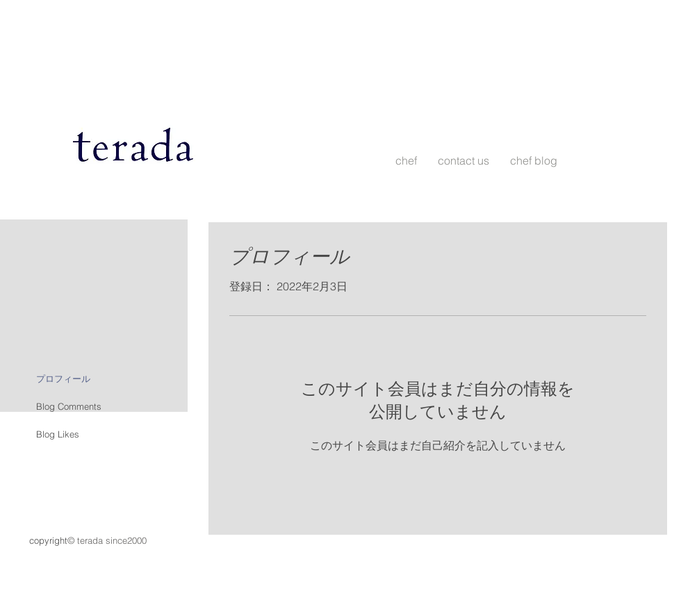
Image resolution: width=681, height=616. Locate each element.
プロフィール (63, 378)
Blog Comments (69, 406)
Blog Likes (58, 434)
